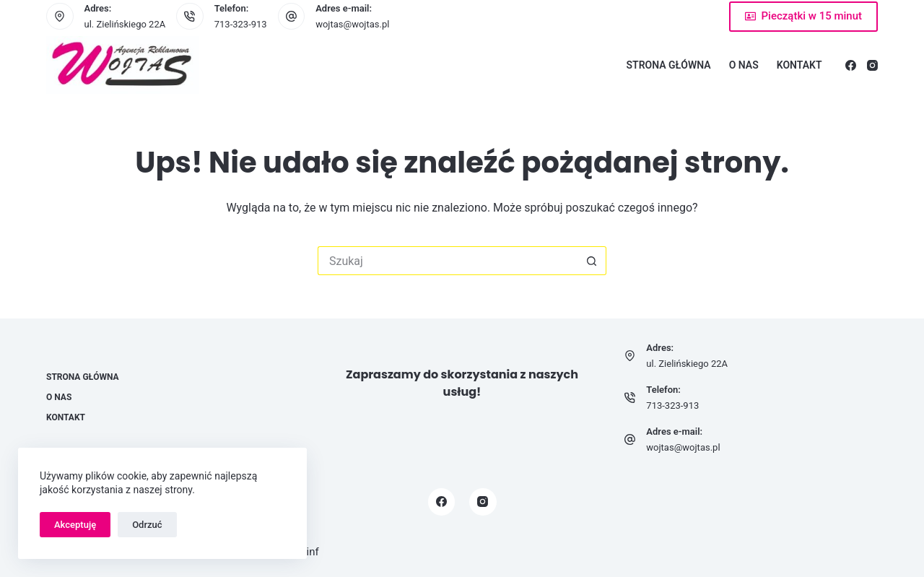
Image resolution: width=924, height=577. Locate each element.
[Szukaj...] (448, 261)
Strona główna (669, 65)
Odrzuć (147, 525)
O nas (744, 65)
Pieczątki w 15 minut (803, 16)
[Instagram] (872, 65)
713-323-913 (241, 24)
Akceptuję (75, 525)
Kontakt (799, 65)
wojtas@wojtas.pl (352, 24)
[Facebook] (851, 65)
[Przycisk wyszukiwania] (592, 261)
